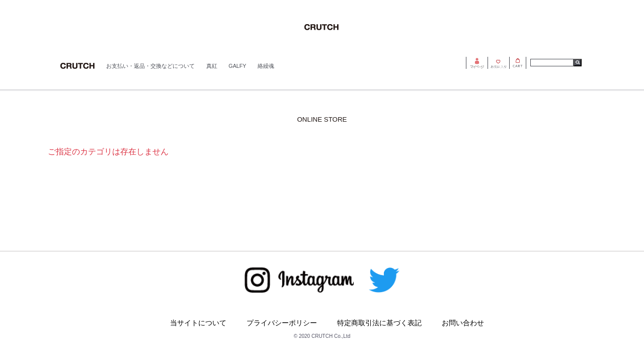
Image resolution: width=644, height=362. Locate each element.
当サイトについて (198, 323)
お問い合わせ (463, 323)
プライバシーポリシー (282, 323)
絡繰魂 (266, 66)
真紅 (212, 66)
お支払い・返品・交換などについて (150, 66)
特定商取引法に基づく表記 (379, 323)
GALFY (237, 66)
